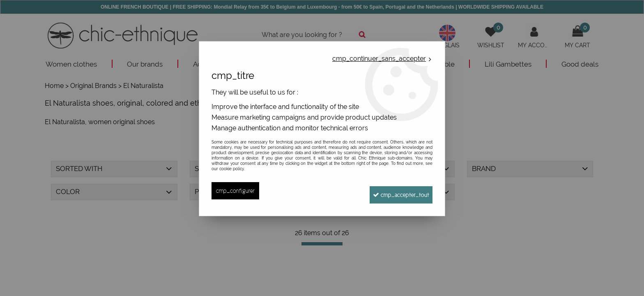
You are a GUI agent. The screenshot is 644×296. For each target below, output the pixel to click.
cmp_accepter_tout (397, 191)
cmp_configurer (236, 191)
